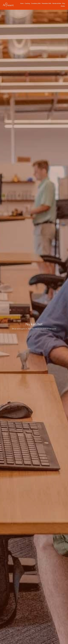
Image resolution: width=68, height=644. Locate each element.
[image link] (8, 5)
